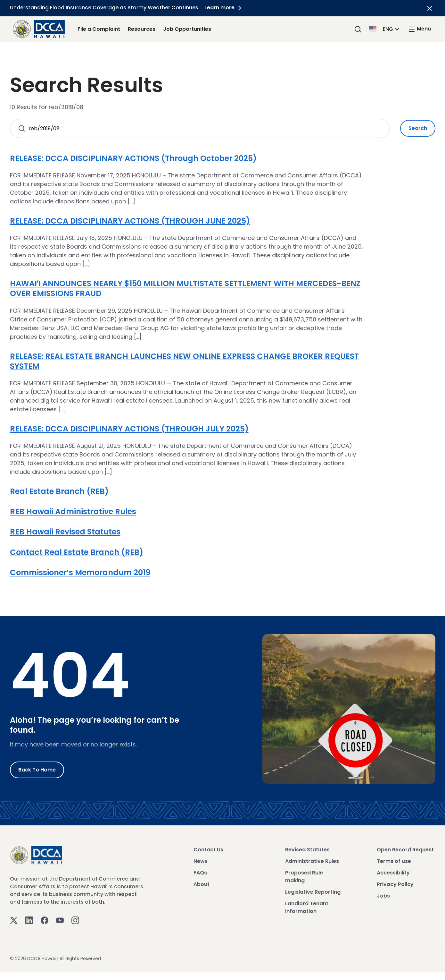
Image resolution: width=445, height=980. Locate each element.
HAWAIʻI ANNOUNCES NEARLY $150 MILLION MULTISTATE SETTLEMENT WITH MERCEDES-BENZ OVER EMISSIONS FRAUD (185, 288)
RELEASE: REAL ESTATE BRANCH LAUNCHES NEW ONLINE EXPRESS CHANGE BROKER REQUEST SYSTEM (184, 361)
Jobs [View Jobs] (383, 896)
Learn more (224, 8)
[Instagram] (75, 920)
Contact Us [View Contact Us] (208, 850)
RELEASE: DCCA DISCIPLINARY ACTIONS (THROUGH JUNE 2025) (130, 221)
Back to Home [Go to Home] (37, 770)
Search (418, 128)
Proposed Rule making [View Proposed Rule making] (304, 877)
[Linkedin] (29, 920)
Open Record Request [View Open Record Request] (405, 850)
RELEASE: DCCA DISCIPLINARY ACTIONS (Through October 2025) (133, 158)
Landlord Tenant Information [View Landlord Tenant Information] (307, 907)
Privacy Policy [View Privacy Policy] (395, 884)
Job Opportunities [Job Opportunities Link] (187, 29)
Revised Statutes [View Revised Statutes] (307, 850)
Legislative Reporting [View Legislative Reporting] (313, 892)
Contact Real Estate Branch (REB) (77, 552)
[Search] (358, 29)
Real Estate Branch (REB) (59, 491)
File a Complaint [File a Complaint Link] (99, 29)
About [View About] (202, 884)
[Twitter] (14, 920)
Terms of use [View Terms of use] (394, 861)
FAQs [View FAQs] (200, 873)
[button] (385, 29)
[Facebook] (45, 920)
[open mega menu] (419, 29)
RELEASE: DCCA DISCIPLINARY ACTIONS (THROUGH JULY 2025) (129, 429)
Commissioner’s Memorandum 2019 (80, 572)
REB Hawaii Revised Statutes (65, 532)
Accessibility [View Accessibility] (393, 873)
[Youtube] (60, 920)
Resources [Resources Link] (142, 29)
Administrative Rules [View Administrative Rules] (312, 861)
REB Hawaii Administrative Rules (73, 511)
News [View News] (201, 861)
